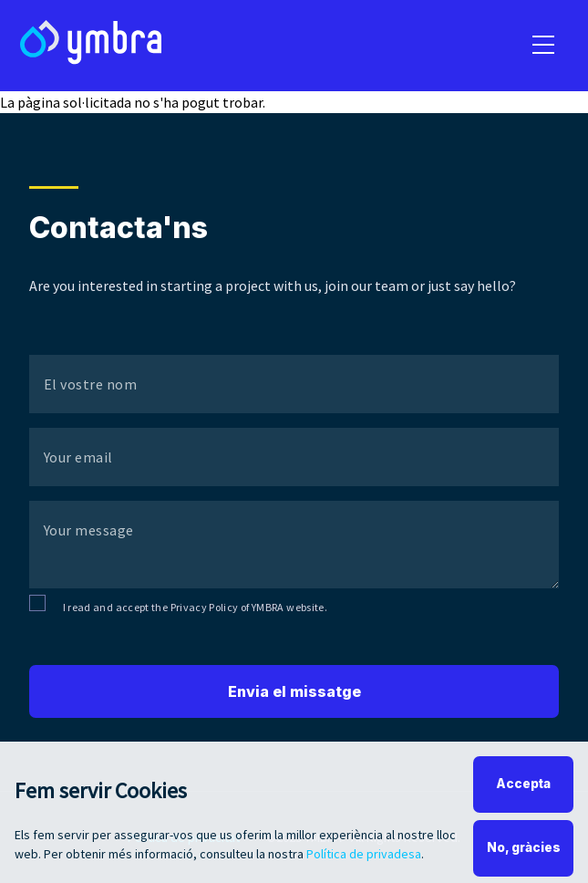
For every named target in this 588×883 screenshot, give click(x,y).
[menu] (543, 46)
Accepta (523, 790)
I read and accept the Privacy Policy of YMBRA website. (195, 607)
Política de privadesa (364, 860)
